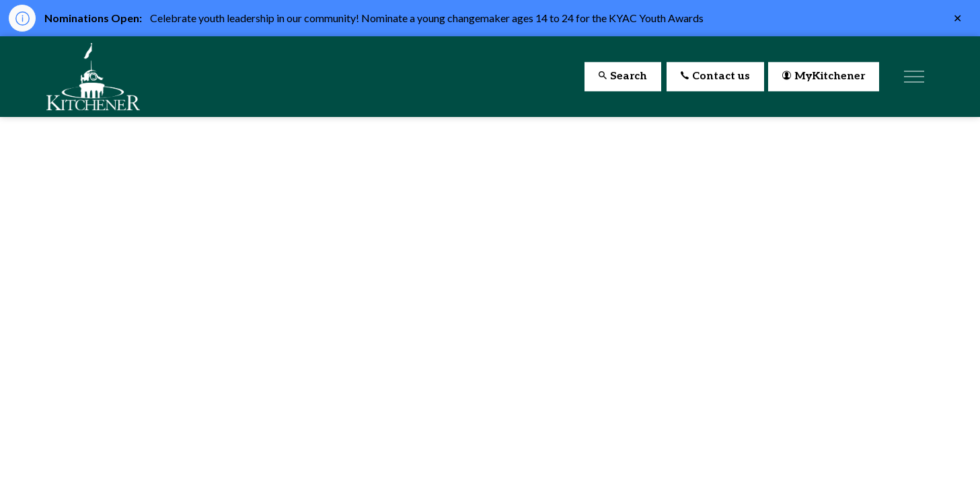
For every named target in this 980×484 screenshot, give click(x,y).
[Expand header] (914, 77)
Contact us (715, 77)
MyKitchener (824, 77)
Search (623, 77)
